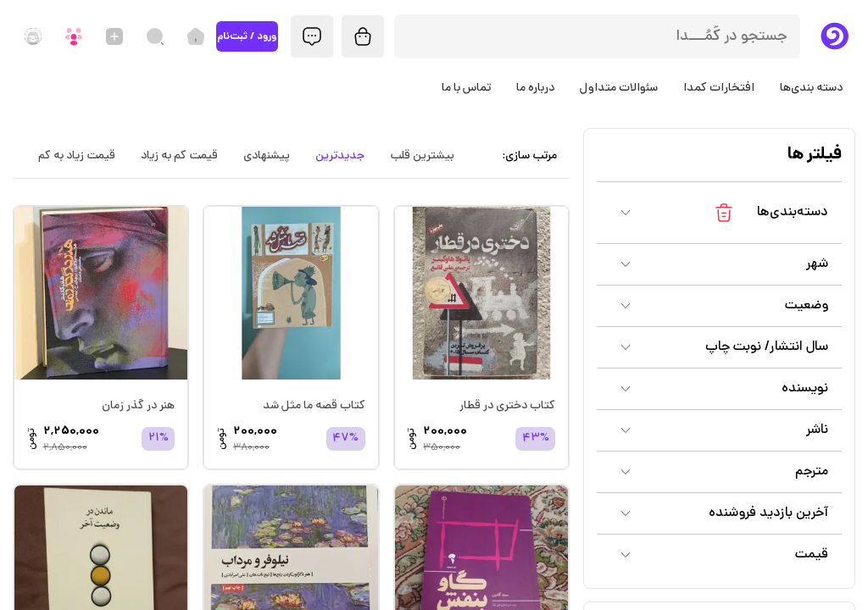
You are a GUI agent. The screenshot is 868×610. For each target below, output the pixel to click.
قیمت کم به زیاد (179, 156)
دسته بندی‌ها (811, 88)
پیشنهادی (267, 156)
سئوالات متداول (619, 88)
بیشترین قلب (422, 156)
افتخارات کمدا (719, 88)
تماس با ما (466, 88)
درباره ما (535, 88)
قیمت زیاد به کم (77, 156)
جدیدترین (340, 156)
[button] (719, 213)
